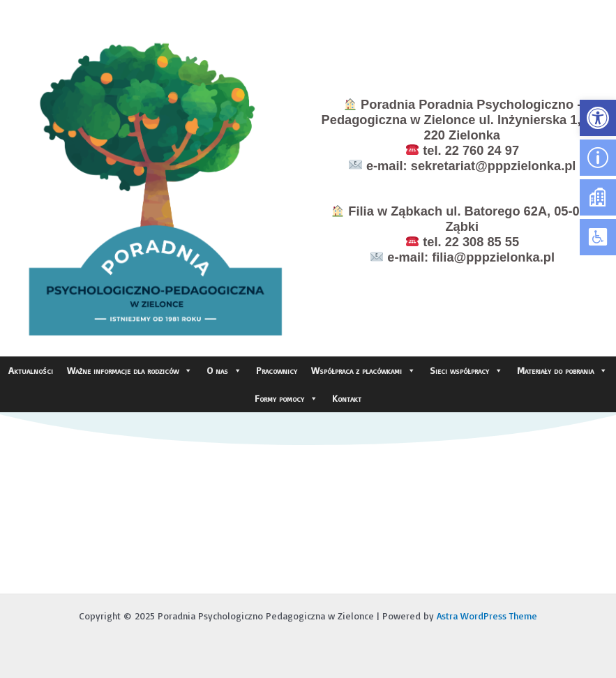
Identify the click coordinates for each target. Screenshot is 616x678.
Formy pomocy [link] (286, 398)
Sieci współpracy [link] (466, 370)
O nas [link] (224, 370)
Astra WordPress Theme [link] (487, 616)
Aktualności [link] (31, 370)
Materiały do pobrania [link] (562, 370)
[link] (598, 118)
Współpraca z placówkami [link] (363, 370)
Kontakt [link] (347, 398)
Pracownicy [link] (277, 370)
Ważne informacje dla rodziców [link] (130, 370)
